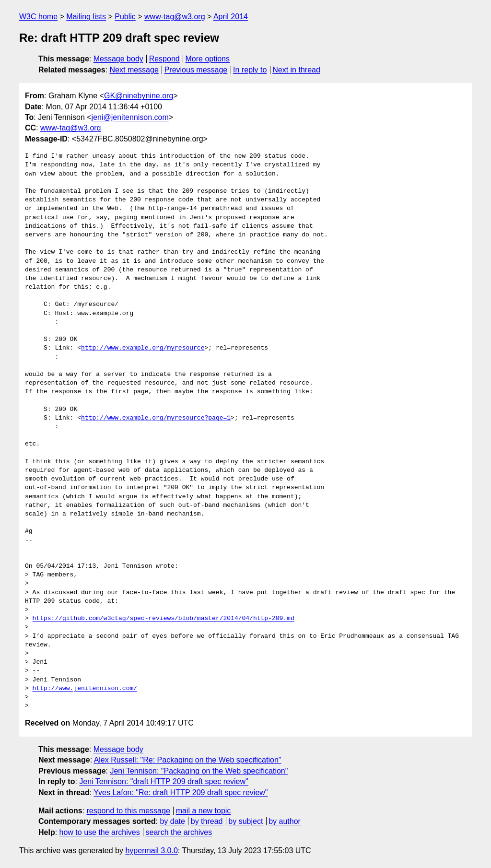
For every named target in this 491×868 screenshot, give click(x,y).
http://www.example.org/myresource (143, 348)
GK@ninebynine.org (139, 96)
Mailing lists (86, 17)
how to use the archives (100, 832)
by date (172, 821)
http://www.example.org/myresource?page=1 (156, 418)
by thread (207, 821)
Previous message (196, 70)
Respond (164, 59)
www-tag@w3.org (175, 17)
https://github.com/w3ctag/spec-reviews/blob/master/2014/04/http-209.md (164, 619)
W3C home (38, 17)
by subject (245, 821)
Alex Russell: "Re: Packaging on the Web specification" (188, 760)
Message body (118, 59)
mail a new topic (204, 811)
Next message (134, 70)
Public (125, 17)
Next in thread (296, 70)
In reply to (250, 70)
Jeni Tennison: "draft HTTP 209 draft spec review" (164, 781)
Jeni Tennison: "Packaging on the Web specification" (199, 771)
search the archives (179, 832)
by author (285, 821)
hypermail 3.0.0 (151, 850)
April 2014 (231, 17)
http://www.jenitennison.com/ (85, 689)
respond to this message (128, 811)
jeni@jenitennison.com (130, 117)
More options (208, 59)
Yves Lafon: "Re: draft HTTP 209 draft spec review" (181, 792)
